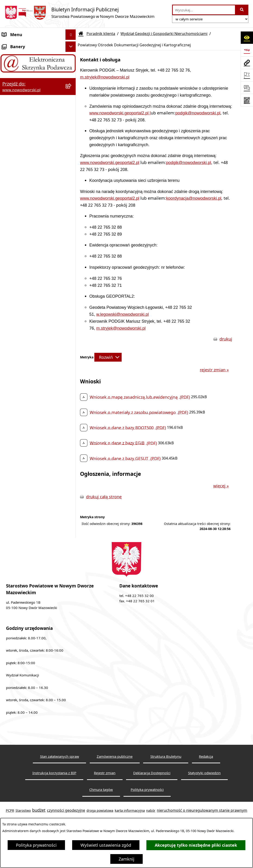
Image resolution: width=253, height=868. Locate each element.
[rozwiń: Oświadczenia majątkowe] (72, 501)
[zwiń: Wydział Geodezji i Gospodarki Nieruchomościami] (72, 121)
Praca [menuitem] (8, 396)
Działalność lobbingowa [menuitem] (25, 469)
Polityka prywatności (36, 845)
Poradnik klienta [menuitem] (18, 107)
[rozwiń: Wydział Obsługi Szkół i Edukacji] (72, 344)
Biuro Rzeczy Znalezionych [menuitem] (28, 417)
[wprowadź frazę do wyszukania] (204, 10)
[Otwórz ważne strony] (247, 75)
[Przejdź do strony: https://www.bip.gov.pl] (247, 50)
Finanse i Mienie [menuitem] (18, 428)
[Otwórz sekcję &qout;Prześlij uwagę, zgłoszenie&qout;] (247, 88)
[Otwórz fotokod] (247, 100)
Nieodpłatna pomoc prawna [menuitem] (29, 448)
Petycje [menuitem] (9, 459)
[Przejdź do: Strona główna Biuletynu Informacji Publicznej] (81, 34)
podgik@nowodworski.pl (198, 113)
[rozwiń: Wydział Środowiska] (72, 258)
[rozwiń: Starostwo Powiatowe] (72, 66)
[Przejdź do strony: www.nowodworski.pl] (247, 63)
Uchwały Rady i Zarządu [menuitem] (25, 97)
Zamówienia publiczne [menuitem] (24, 511)
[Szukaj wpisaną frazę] (242, 10)
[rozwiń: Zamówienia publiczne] (72, 511)
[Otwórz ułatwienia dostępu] (247, 38)
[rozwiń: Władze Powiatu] (72, 87)
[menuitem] (38, 127)
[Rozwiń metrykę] (108, 357)
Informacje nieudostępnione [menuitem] (30, 542)
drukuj (226, 339)
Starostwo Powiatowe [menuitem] (23, 66)
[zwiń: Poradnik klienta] (72, 108)
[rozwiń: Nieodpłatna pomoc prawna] (72, 449)
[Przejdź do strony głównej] (80, 13)
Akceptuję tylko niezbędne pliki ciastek (196, 845)
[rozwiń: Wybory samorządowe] (72, 522)
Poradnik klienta (101, 34)
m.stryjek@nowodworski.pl (105, 77)
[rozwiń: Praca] (72, 397)
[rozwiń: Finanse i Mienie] (72, 428)
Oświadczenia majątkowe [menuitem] (27, 501)
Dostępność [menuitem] (14, 76)
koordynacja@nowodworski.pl (194, 198)
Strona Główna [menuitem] (17, 45)
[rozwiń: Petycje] (72, 459)
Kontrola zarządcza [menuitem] (20, 480)
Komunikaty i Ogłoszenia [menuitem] (26, 438)
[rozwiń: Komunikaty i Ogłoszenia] (72, 438)
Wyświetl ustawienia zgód (106, 845)
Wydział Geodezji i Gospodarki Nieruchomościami (164, 34)
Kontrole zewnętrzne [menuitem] (22, 490)
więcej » (221, 486)
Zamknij (126, 859)
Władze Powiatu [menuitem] (18, 87)
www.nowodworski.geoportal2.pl (119, 113)
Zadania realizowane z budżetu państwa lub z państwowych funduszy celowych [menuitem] (32, 559)
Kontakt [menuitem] (10, 55)
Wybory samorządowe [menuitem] (24, 521)
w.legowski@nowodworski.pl (122, 314)
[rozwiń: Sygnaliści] (72, 532)
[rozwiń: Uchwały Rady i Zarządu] (72, 97)
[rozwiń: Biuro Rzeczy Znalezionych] (72, 417)
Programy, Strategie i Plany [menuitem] (29, 407)
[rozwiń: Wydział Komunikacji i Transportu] (72, 304)
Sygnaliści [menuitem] (12, 532)
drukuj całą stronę (104, 497)
